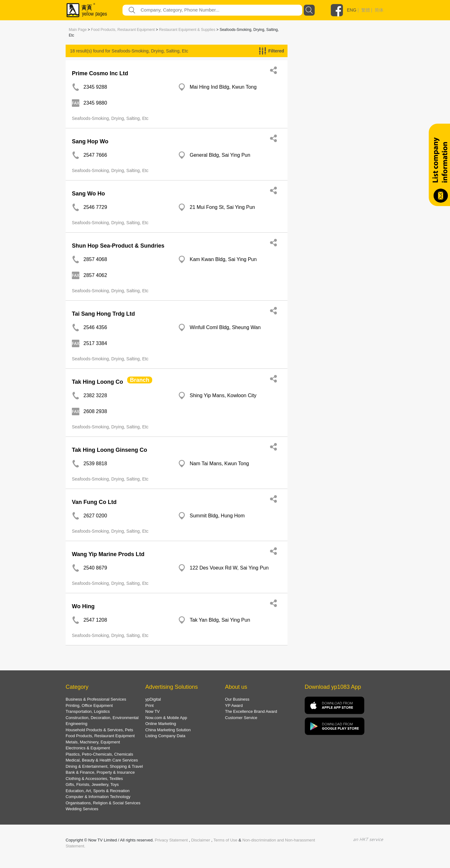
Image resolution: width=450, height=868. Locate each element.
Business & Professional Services (96, 699)
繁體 (366, 10)
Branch (140, 380)
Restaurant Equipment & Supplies (187, 30)
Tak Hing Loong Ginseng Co (110, 450)
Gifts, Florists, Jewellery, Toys (92, 784)
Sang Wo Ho (88, 194)
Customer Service (241, 718)
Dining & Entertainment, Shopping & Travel (104, 766)
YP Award (234, 705)
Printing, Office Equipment (89, 705)
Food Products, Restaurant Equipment (123, 30)
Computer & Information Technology (98, 797)
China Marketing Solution (168, 730)
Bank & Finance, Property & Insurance (100, 772)
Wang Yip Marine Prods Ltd (108, 554)
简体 (379, 10)
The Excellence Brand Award (251, 711)
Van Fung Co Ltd (94, 502)
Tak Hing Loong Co (97, 382)
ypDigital (153, 699)
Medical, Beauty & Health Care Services (102, 760)
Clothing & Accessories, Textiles (94, 779)
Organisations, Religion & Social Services (103, 803)
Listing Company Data (165, 736)
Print (150, 705)
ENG (352, 10)
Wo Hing (83, 606)
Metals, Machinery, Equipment (93, 742)
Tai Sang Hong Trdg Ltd (103, 314)
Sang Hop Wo (90, 141)
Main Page (78, 30)
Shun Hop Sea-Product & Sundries (118, 246)
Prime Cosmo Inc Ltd (100, 73)
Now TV (152, 711)
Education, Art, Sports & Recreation (98, 791)
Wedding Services (82, 809)
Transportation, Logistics (88, 711)
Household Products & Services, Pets (99, 730)
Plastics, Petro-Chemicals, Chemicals (99, 754)
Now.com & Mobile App (166, 718)
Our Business (237, 699)
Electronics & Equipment (88, 748)
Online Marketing (161, 724)
